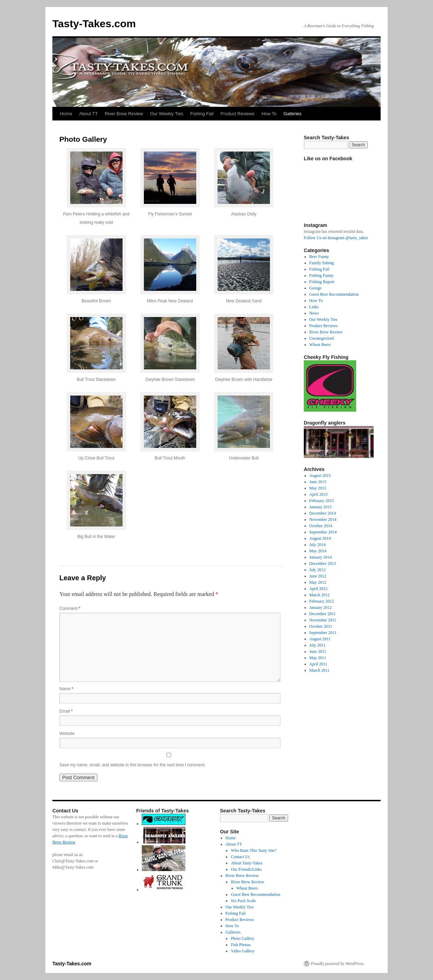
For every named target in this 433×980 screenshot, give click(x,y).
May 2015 (318, 488)
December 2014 (323, 513)
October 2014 (321, 526)
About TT (89, 114)
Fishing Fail (202, 114)
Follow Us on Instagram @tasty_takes (336, 238)
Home (66, 114)
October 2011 (321, 626)
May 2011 (318, 658)
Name (66, 689)
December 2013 (323, 563)
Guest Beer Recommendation (334, 294)
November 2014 (323, 520)
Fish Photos (241, 945)
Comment (70, 609)
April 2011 (318, 664)
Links (314, 307)
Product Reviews (237, 114)
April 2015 (318, 494)
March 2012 (320, 595)
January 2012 (321, 607)
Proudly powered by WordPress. (338, 964)
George (315, 288)
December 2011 (323, 614)
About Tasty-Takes (247, 863)
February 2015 (322, 501)
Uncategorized (322, 338)
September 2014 (323, 532)
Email (66, 711)
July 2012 (318, 570)
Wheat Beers (320, 345)
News (314, 313)
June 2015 (318, 482)
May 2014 (318, 551)
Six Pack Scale (243, 901)
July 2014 (318, 545)
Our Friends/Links (246, 869)
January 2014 (321, 557)
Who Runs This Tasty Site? (254, 850)
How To (269, 114)
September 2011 (323, 633)
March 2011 (320, 670)
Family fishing (322, 263)
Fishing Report (322, 282)
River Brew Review (124, 114)
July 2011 (318, 645)
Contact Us (240, 857)
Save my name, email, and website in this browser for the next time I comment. (133, 765)
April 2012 (318, 589)
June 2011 (318, 651)
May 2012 (318, 582)
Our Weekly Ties (167, 114)
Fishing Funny (322, 275)
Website (67, 734)
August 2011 (320, 639)
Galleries (292, 114)
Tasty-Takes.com (94, 24)
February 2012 (322, 601)
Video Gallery (243, 951)
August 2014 (320, 538)
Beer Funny (319, 257)
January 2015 (321, 507)
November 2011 (323, 620)
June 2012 (318, 576)
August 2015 (320, 476)
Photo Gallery (243, 938)
